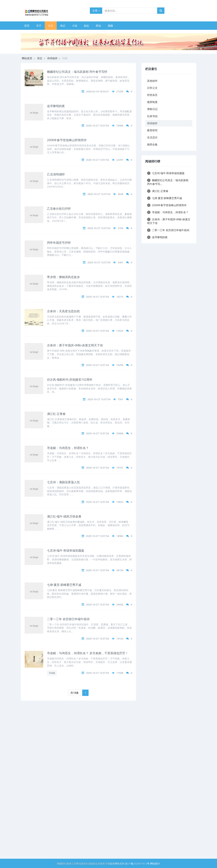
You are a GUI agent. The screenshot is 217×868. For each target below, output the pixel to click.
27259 (120, 91)
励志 (87, 26)
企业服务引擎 (103, 864)
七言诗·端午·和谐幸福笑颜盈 (66, 550)
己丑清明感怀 (56, 174)
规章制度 (152, 102)
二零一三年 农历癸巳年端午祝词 (68, 619)
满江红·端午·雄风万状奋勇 (64, 516)
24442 (120, 604)
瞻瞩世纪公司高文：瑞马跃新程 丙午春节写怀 (77, 72)
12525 (120, 331)
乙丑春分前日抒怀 (59, 209)
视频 (110, 26)
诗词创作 (52, 58)
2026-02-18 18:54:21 (98, 91)
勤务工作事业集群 (76, 864)
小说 (75, 26)
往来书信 (152, 116)
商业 (98, 26)
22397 (120, 160)
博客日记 (152, 109)
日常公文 (152, 88)
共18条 (75, 693)
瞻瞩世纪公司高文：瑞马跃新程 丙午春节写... (168, 182)
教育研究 (152, 130)
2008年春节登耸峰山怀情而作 (67, 140)
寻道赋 (52, 673)
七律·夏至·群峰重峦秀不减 (64, 585)
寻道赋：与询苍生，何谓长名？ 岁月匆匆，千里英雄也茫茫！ (88, 653)
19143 (120, 639)
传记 (63, 26)
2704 (121, 228)
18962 (120, 536)
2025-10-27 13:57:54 (98, 126)
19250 (120, 365)
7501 (121, 399)
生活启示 (152, 137)
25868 (120, 433)
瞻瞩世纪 (62, 864)
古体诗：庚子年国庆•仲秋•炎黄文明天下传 (75, 345)
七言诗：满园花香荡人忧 (63, 482)
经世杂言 (152, 95)
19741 (120, 468)
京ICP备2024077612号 (137, 864)
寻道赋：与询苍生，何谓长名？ (68, 448)
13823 (120, 502)
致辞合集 (152, 144)
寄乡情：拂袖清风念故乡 (63, 277)
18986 (120, 126)
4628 (121, 194)
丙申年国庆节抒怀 (59, 243)
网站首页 (27, 58)
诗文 (51, 26)
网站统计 (155, 864)
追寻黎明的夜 (56, 106)
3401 (121, 262)
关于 (39, 26)
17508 (120, 673)
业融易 (92, 864)
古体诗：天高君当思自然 (63, 311)
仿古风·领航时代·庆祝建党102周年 (70, 380)
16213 (120, 297)
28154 (120, 570)
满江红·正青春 (56, 414)
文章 (96, 11)
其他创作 (152, 81)
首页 (27, 26)
